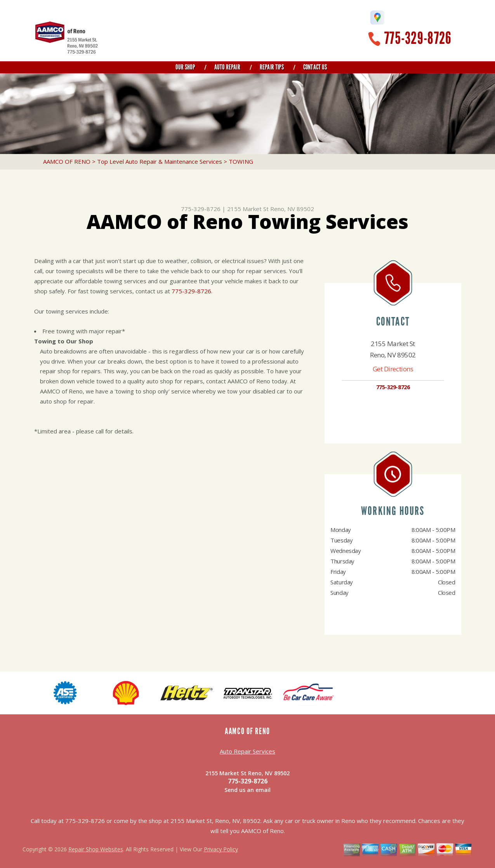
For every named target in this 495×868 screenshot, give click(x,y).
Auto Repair (227, 67)
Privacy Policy (221, 849)
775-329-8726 (418, 38)
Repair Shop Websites (96, 849)
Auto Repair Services (247, 751)
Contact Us (315, 67)
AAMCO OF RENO (67, 161)
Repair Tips (272, 67)
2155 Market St (248, 209)
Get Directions (393, 369)
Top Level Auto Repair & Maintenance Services (160, 161)
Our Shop (185, 67)
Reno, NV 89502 (292, 209)
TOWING (241, 161)
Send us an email (247, 790)
